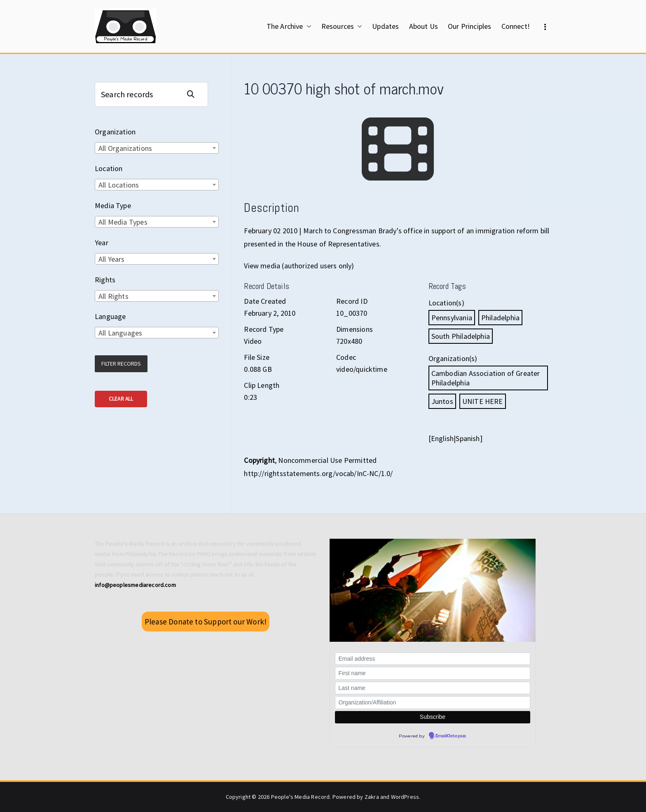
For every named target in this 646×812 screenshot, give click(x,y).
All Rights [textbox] (114, 296)
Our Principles (470, 26)
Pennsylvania (452, 318)
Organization (115, 132)
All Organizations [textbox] (125, 148)
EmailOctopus (451, 736)
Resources (342, 26)
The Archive (289, 26)
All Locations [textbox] (119, 185)
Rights (105, 280)
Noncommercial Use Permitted (327, 460)
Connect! (516, 26)
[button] (307, 26)
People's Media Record (301, 797)
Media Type (113, 205)
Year (102, 243)
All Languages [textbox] (120, 333)
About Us (424, 26)
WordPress (405, 797)
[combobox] (157, 148)
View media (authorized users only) (299, 266)
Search (194, 94)
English (442, 438)
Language (110, 316)
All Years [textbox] (112, 259)
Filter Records (121, 364)
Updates (385, 26)
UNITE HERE (483, 401)
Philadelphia (500, 318)
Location (109, 168)
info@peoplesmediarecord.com (135, 585)
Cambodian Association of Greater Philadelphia (486, 378)
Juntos (442, 401)
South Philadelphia (461, 336)
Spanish (468, 438)
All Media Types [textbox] (123, 222)
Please (206, 622)
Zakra (372, 797)
